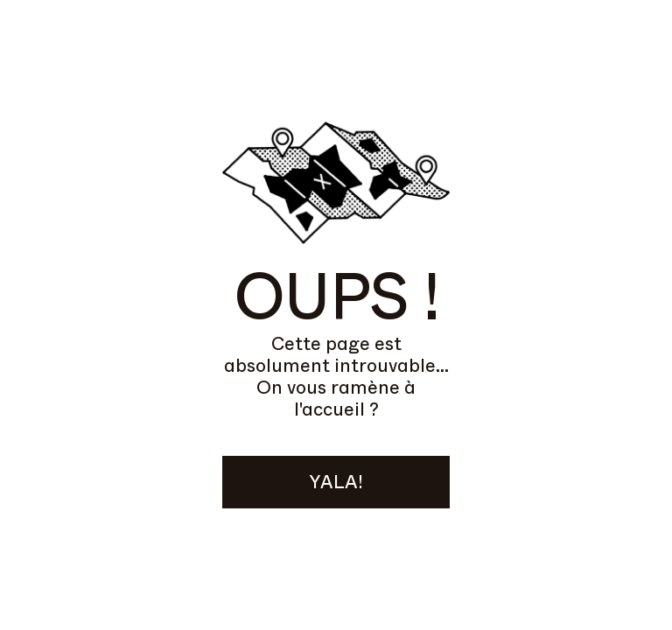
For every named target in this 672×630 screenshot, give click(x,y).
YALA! (336, 482)
